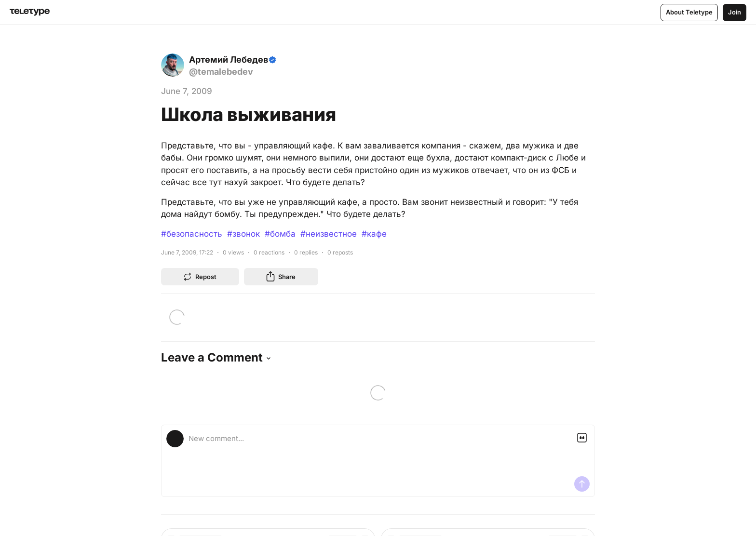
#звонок (243, 234)
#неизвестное (329, 234)
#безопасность (192, 234)
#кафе (374, 234)
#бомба (280, 234)
